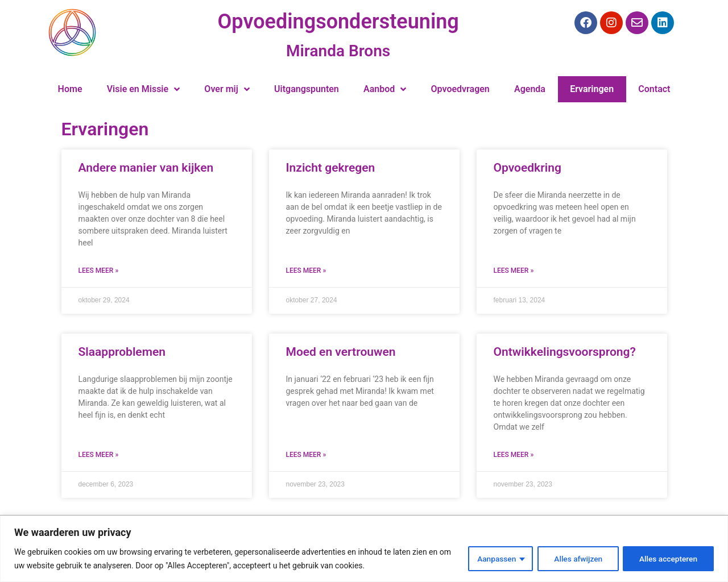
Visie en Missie (143, 89)
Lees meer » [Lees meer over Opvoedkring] (514, 271)
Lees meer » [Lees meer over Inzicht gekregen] (306, 271)
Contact (654, 89)
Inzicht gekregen (331, 168)
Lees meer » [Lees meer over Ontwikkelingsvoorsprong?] (514, 455)
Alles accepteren (668, 559)
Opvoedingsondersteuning (338, 22)
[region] (364, 549)
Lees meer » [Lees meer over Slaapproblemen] (99, 455)
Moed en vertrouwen (341, 352)
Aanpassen (493, 559)
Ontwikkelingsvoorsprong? (565, 352)
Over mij (227, 89)
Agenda (530, 89)
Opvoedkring (528, 168)
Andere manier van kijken (146, 168)
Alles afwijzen (576, 559)
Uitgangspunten (307, 89)
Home (70, 89)
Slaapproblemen (122, 352)
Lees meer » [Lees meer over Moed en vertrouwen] (306, 455)
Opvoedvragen (460, 89)
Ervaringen (592, 89)
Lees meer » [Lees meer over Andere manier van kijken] (99, 271)
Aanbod (385, 89)
